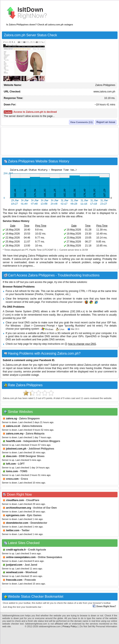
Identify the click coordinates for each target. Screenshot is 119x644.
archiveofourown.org (19, 508)
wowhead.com (15, 572)
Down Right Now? (104, 606)
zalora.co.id (13, 426)
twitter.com (13, 530)
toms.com (12, 471)
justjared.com (14, 565)
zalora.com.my (15, 434)
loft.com (11, 464)
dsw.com (11, 456)
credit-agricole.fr (16, 550)
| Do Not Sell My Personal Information (98, 626)
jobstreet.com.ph (16, 449)
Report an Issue (106, 122)
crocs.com (12, 479)
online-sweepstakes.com (21, 557)
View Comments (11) (81, 122)
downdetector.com (17, 523)
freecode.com (14, 580)
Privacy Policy (70, 626)
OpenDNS (91, 336)
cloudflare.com (15, 500)
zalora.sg (12, 419)
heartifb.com (14, 441)
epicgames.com (15, 515)
